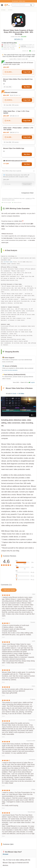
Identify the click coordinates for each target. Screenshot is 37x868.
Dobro (33, 686)
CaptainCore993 (31, 741)
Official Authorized (17, 202)
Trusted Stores (23, 46)
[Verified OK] (13, 45)
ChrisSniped (32, 669)
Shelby (33, 789)
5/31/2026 (24, 37)
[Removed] (12, 48)
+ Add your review (9, 590)
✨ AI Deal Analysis (10, 250)
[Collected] (13, 49)
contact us (29, 198)
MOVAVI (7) (18, 39)
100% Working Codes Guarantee (18, 209)
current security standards (11, 370)
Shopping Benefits (12, 352)
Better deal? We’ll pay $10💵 (10, 43)
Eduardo (33, 622)
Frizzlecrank (32, 720)
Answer (6, 854)
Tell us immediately (8, 224)
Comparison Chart (27, 193)
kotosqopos (32, 760)
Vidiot (34, 594)
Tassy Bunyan (31, 812)
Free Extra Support (7, 202)
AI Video (10, 10)
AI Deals (3, 10)
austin (33, 641)
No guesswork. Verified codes (18, 1)
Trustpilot (32, 382)
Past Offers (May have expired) (12, 171)
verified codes (8, 262)
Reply (3, 618)
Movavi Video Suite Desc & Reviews (19, 388)
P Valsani (33, 699)
